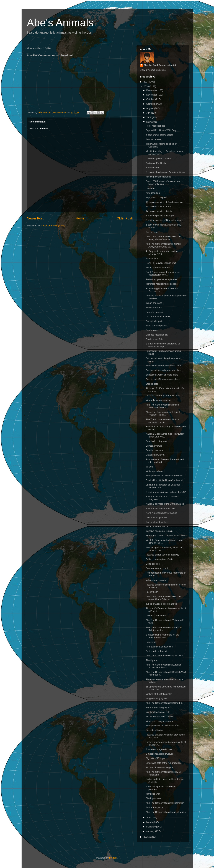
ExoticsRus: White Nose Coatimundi (164, 480)
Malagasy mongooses (157, 526)
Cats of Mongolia (154, 321)
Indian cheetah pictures (158, 268)
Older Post (124, 218)
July (149, 113)
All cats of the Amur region (159, 767)
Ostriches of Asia (154, 339)
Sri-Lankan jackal (155, 807)
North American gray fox (158, 708)
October (151, 99)
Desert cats (152, 330)
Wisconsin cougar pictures (159, 721)
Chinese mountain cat (157, 335)
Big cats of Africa (154, 730)
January (151, 831)
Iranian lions (152, 258)
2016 (147, 86)
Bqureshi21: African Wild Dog (161, 130)
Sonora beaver (153, 139)
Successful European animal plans (163, 366)
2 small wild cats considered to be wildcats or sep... (163, 345)
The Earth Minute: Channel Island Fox (165, 536)
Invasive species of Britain (159, 531)
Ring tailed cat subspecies (159, 647)
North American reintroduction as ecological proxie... (163, 273)
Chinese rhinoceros (156, 616)
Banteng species (154, 312)
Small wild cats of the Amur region (163, 763)
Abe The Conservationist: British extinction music (162, 421)
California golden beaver (158, 158)
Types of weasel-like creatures (161, 604)
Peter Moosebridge (156, 126)
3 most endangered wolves (160, 754)
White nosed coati (155, 471)
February (151, 827)
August (150, 108)
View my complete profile (153, 70)
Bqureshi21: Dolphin (156, 198)
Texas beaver (153, 168)
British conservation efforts (159, 559)
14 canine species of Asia (159, 211)
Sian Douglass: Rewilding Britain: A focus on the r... (164, 549)
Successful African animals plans (163, 379)
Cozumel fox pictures (157, 517)
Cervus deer (152, 232)
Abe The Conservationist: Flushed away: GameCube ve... (163, 598)
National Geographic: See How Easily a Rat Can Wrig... (165, 435)
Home (80, 218)
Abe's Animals (60, 23)
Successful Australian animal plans (164, 370)
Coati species (153, 564)
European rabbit (154, 308)
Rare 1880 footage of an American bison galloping (163, 183)
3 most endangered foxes (159, 749)
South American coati (157, 568)
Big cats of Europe (155, 758)
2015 (147, 837)
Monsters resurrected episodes (162, 284)
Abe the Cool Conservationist (160, 65)
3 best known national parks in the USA (166, 492)
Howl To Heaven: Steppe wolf (161, 263)
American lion (153, 193)
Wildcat (150, 467)
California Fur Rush (156, 163)
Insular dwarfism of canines (160, 716)
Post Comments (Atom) (53, 226)
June (149, 117)
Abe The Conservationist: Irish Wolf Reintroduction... (164, 629)
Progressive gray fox (156, 698)
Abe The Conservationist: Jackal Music (166, 812)
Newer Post (35, 218)
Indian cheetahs (154, 303)
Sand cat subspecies (156, 326)
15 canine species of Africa (160, 207)
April (149, 818)
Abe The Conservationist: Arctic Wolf (165, 656)
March (150, 822)
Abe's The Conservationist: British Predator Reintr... (163, 413)
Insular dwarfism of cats (158, 712)
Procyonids (151, 642)
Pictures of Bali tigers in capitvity (162, 555)
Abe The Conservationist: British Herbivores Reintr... (162, 406)
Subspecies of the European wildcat (164, 476)
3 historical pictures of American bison (165, 172)
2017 (147, 82)
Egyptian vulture (154, 446)
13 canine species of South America (164, 202)
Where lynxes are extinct (158, 400)
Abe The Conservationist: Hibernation (165, 803)
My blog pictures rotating (158, 177)
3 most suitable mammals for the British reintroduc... (163, 636)
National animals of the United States (165, 504)
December (152, 90)
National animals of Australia (160, 508)
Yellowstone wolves (156, 580)
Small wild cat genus (156, 441)
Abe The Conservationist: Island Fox (164, 703)
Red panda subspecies (158, 651)
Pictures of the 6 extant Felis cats (163, 396)
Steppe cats (152, 384)
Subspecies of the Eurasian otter (163, 726)
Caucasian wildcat (155, 455)
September (152, 104)
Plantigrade (152, 660)
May (149, 122)
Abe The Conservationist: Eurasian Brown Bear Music (164, 666)
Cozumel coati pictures (158, 522)
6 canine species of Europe (160, 216)
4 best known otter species (159, 135)
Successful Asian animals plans (162, 375)
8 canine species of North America (163, 220)
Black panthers (153, 798)
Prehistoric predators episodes (161, 279)
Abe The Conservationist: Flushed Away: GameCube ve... (163, 238)
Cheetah (150, 188)
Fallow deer (152, 592)
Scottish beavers (154, 450)
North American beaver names (161, 513)
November (152, 95)
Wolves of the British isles (159, 694)
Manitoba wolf (153, 794)
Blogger (113, 858)
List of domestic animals (158, 317)
